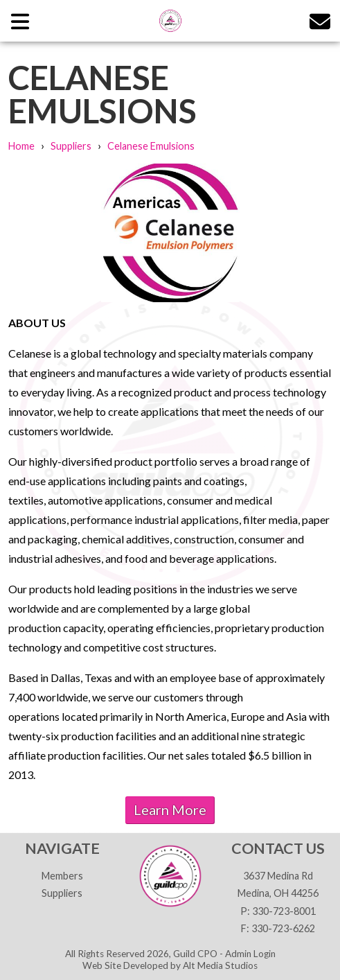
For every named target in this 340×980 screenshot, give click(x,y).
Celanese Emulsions (151, 146)
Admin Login (250, 954)
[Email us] (320, 20)
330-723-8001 (284, 911)
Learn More (170, 810)
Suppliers (71, 146)
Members (62, 876)
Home (21, 146)
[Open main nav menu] (20, 20)
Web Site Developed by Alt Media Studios (170, 965)
